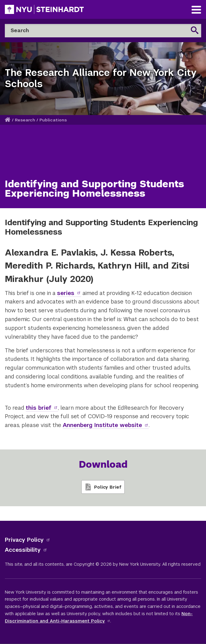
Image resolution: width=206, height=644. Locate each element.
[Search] (103, 31)
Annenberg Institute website (106, 425)
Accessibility (26, 550)
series (69, 293)
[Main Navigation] (196, 10)
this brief (42, 408)
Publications (53, 120)
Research (25, 120)
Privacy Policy (28, 540)
